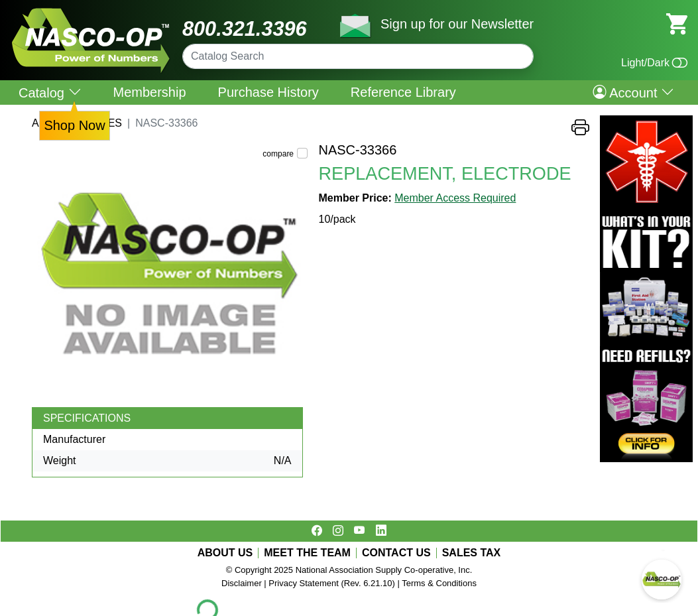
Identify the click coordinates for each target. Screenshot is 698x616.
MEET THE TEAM (307, 553)
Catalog (50, 92)
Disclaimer (242, 583)
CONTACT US (396, 553)
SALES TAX (472, 553)
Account (633, 92)
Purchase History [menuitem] (268, 92)
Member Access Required (455, 198)
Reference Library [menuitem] (403, 92)
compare (278, 154)
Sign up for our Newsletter (457, 24)
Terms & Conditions (439, 583)
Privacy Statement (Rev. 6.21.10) (332, 583)
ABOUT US (225, 553)
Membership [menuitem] (150, 92)
